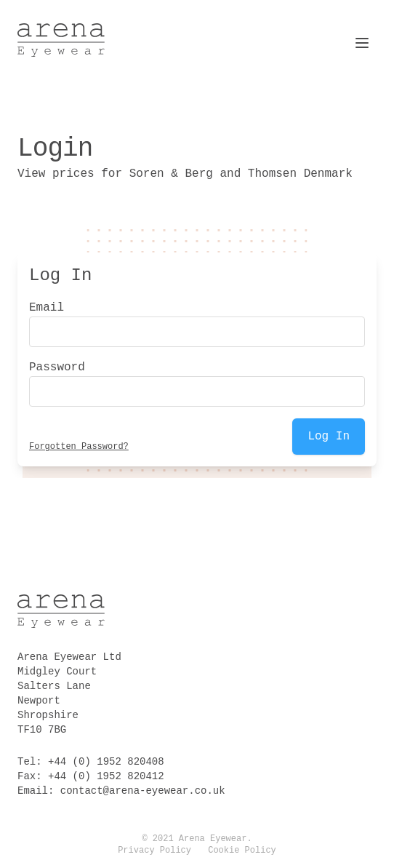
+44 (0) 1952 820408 (106, 762)
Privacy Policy (154, 851)
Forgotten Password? (79, 447)
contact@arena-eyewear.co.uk (143, 791)
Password (57, 367)
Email (47, 308)
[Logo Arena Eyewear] (61, 40)
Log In (329, 437)
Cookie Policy (242, 851)
